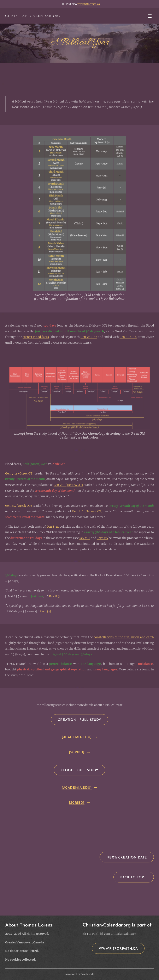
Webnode (88, 974)
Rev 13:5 (102, 538)
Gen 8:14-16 (128, 337)
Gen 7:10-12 (89, 337)
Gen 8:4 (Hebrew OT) (87, 511)
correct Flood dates (36, 337)
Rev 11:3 (85, 538)
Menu (150, 16)
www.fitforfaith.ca (89, 4)
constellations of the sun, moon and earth (124, 637)
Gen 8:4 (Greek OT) (19, 506)
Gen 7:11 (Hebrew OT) (68, 485)
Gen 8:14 (53, 527)
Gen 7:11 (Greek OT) (19, 474)
